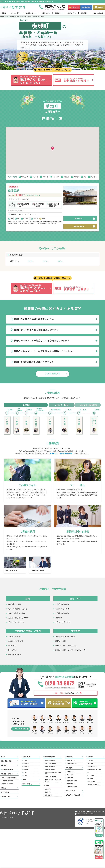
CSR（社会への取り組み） (95, 770)
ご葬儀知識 (45, 13)
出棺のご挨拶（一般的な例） (67, 646)
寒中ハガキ (12, 650)
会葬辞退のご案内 (15, 604)
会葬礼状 (59, 618)
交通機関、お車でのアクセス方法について (23, 214)
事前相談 (100, 7)
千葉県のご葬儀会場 (50, 767)
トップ (3, 757)
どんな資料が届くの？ (7, 781)
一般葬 (25, 761)
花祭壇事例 (48, 792)
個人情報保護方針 (82, 812)
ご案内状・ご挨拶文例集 (73, 795)
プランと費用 (15, 13)
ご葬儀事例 (48, 789)
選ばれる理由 (92, 781)
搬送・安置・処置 (6, 761)
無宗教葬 (26, 770)
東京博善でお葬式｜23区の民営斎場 (53, 773)
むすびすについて (93, 767)
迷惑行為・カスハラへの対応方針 (86, 814)
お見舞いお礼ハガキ (63, 622)
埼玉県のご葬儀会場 (50, 770)
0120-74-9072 (55, 6)
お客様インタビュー (72, 761)
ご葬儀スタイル (71, 772)
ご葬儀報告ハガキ (15, 637)
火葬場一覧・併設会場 (51, 777)
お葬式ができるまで (93, 784)
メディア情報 (5, 792)
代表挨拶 (91, 764)
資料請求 (88, 7)
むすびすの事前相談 (7, 770)
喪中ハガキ (12, 646)
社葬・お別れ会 (98, 13)
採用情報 (91, 778)
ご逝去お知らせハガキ (16, 622)
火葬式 (25, 775)
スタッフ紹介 (92, 775)
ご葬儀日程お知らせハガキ (18, 618)
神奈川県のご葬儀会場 (51, 764)
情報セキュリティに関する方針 (97, 812)
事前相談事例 (48, 795)
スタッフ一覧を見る (21, 729)
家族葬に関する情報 (72, 781)
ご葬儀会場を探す (49, 757)
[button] (52, 148)
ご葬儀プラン (26, 757)
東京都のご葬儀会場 (50, 761)
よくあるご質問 (70, 791)
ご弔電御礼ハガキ (62, 613)
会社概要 (91, 761)
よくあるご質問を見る (52, 374)
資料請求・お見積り (7, 774)
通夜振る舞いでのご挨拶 (65, 637)
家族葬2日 (26, 764)
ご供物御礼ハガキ (62, 609)
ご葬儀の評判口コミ (72, 764)
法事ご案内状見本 (15, 654)
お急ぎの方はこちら (66, 693)
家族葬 (4, 13)
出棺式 (25, 773)
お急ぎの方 (75, 7)
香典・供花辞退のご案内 (17, 609)
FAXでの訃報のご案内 (16, 613)
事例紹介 (58, 13)
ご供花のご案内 (6, 796)
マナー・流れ (70, 775)
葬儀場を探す (30, 13)
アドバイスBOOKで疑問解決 (9, 778)
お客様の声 (71, 13)
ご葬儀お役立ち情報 (72, 787)
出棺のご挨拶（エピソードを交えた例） (71, 650)
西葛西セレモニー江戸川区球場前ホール (53, 780)
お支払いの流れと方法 (7, 784)
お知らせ (4, 788)
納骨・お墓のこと (71, 784)
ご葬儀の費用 (70, 778)
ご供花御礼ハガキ (62, 604)
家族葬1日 (26, 767)
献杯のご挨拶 (61, 641)
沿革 (89, 773)
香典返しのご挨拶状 (15, 641)
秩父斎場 (13, 191)
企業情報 (84, 13)
